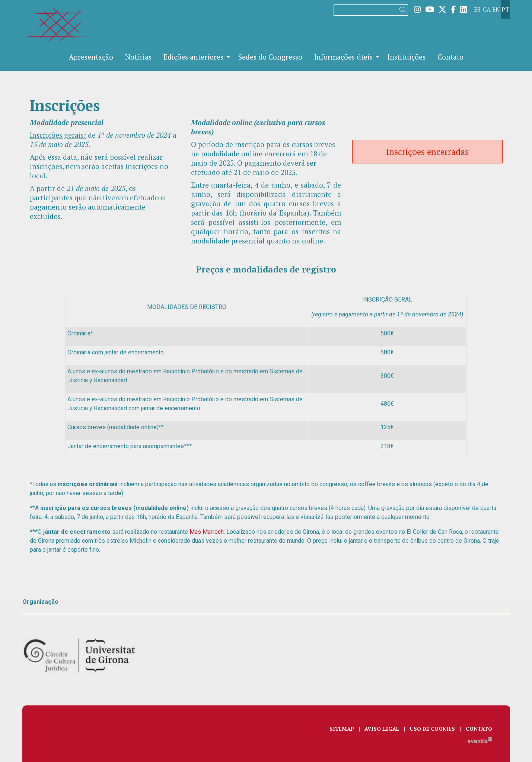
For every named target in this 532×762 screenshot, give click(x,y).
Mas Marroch (206, 532)
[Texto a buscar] (371, 10)
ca (487, 9)
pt (505, 9)
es (477, 9)
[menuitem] (417, 9)
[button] (404, 10)
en (496, 9)
